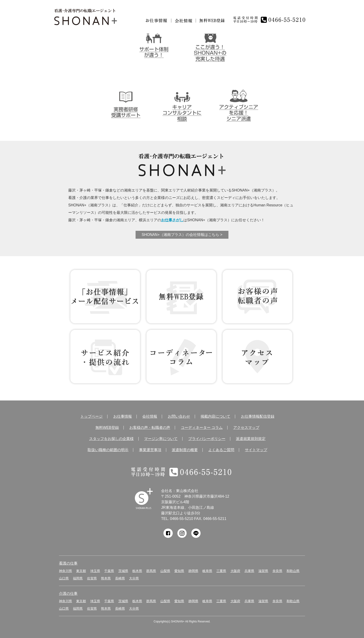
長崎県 (120, 578)
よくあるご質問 (221, 450)
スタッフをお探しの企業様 (111, 439)
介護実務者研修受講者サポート (126, 104)
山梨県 (165, 571)
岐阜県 (207, 571)
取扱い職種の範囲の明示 (108, 450)
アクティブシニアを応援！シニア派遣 (239, 104)
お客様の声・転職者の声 (150, 428)
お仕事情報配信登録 (258, 417)
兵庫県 (249, 571)
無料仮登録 (212, 21)
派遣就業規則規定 (251, 439)
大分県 (134, 578)
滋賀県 (263, 571)
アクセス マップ (257, 357)
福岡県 (78, 578)
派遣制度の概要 (185, 450)
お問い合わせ (179, 417)
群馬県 (151, 571)
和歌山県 (293, 571)
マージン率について (161, 439)
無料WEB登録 (181, 297)
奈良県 (277, 571)
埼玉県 (95, 571)
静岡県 (193, 571)
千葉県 (109, 571)
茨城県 (123, 571)
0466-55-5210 (182, 519)
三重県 (221, 571)
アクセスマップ (246, 428)
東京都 (81, 571)
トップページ (91, 417)
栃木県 (137, 571)
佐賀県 (92, 578)
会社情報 (184, 21)
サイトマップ (256, 450)
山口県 (64, 578)
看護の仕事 (68, 563)
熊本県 (106, 578)
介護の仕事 (68, 593)
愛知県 (179, 571)
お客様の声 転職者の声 (257, 297)
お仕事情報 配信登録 (105, 297)
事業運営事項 (150, 450)
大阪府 (235, 571)
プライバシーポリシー (207, 439)
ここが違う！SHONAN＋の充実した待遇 (210, 45)
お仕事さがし (172, 220)
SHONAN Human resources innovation (144, 499)
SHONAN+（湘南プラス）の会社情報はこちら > (182, 235)
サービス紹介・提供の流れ (105, 357)
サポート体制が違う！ (154, 45)
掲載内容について (215, 417)
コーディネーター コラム (181, 357)
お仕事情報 (157, 21)
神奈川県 (65, 571)
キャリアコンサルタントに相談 (182, 104)
